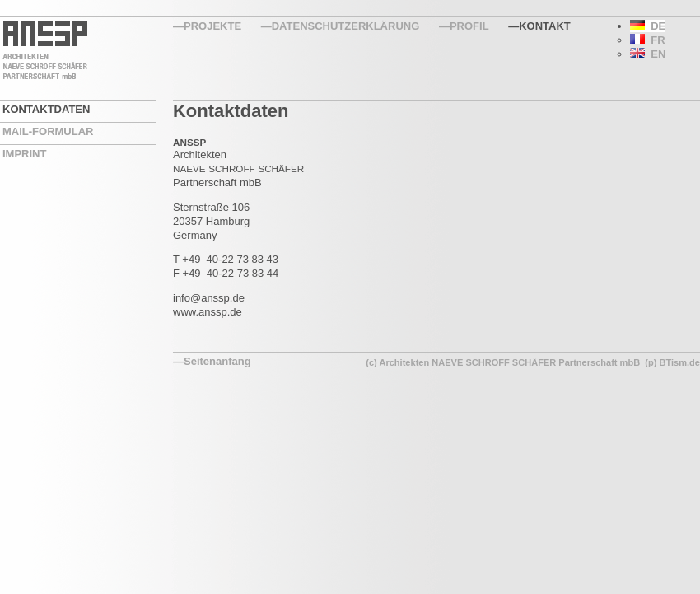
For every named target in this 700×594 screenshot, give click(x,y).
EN (648, 54)
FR (648, 40)
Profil (469, 26)
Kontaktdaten (46, 109)
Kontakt (545, 26)
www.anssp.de (208, 312)
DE (648, 26)
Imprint (24, 154)
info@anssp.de (209, 298)
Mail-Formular (48, 131)
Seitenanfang (217, 361)
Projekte (212, 26)
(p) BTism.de (672, 362)
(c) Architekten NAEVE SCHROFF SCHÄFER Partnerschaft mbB (503, 362)
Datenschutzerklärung (346, 26)
